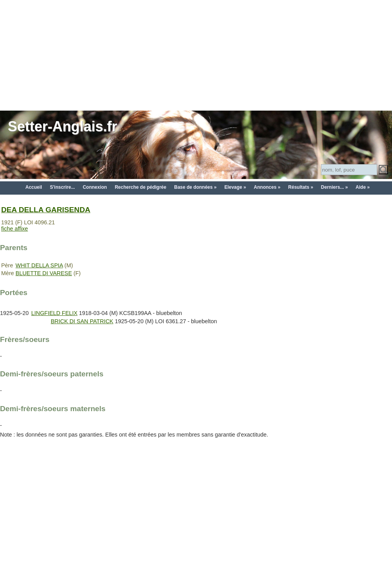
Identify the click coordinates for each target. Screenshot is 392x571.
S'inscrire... (62, 187)
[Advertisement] (196, 55)
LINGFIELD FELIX (54, 313)
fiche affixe (15, 229)
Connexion (95, 187)
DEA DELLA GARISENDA (46, 210)
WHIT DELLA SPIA (39, 265)
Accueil (34, 187)
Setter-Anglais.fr (62, 126)
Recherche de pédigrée (141, 187)
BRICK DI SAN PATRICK (82, 321)
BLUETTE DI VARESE (44, 273)
